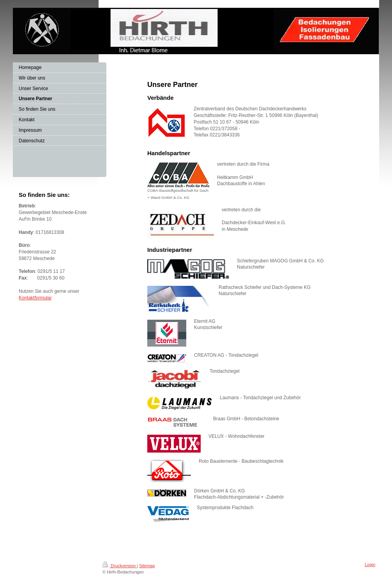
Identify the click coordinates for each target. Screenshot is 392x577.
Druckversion (120, 566)
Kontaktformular (35, 298)
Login (370, 565)
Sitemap (147, 566)
